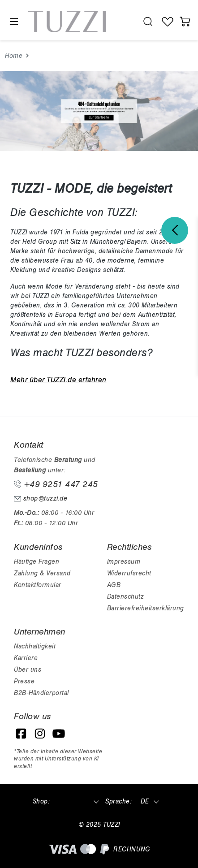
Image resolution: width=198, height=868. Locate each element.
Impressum (124, 562)
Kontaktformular (38, 585)
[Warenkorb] (185, 22)
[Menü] (13, 22)
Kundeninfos (38, 547)
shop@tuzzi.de (41, 499)
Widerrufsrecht (129, 573)
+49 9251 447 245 (56, 484)
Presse (24, 681)
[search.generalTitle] (148, 22)
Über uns (28, 670)
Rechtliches (129, 547)
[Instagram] (40, 734)
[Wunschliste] (168, 22)
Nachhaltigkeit (35, 646)
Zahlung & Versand (42, 573)
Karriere (26, 658)
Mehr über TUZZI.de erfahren (58, 380)
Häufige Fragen (37, 562)
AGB (114, 585)
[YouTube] (59, 734)
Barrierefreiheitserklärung (146, 608)
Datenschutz (125, 597)
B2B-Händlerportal (41, 693)
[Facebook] (21, 734)
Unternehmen (40, 632)
